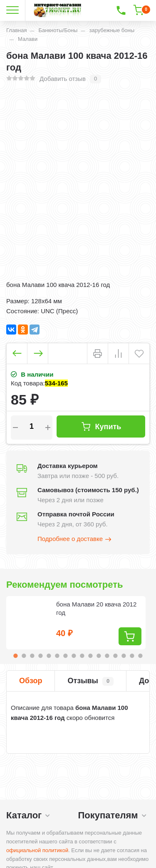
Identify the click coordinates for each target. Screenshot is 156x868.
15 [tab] (132, 656)
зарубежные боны (112, 30)
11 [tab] (99, 656)
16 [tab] (141, 656)
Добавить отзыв (63, 79)
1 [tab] (16, 656)
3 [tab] (32, 656)
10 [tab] (91, 656)
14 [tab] (124, 656)
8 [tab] (74, 656)
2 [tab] (24, 656)
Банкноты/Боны (58, 30)
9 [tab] (82, 656)
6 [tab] (57, 656)
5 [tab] (49, 656)
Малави (28, 39)
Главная (16, 30)
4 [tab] (41, 656)
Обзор (31, 681)
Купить (101, 426)
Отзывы (90, 681)
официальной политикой (37, 850)
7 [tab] (66, 656)
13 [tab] (116, 656)
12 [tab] (107, 656)
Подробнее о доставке (75, 539)
